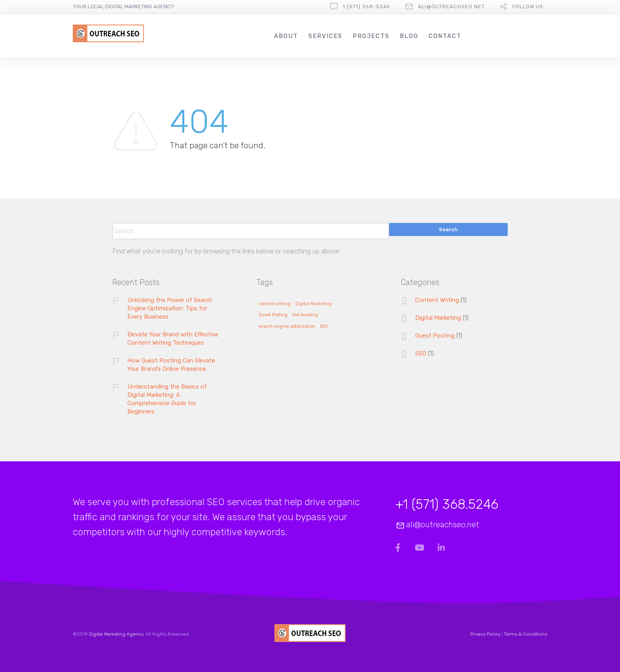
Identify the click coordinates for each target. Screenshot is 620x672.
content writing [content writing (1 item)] (275, 304)
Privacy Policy (485, 634)
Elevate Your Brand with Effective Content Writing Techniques (173, 339)
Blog (409, 36)
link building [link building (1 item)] (305, 315)
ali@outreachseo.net (451, 7)
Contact (445, 36)
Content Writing (437, 300)
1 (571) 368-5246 (367, 7)
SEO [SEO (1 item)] (324, 327)
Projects (371, 36)
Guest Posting (435, 336)
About (286, 36)
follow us (528, 7)
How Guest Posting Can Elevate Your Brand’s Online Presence (171, 365)
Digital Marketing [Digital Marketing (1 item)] (314, 304)
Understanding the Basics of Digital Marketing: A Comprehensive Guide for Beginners (167, 399)
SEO (421, 353)
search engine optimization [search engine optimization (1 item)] (287, 327)
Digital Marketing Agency (116, 634)
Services (325, 36)
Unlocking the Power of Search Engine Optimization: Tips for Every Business (170, 308)
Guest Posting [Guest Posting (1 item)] (273, 315)
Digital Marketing (438, 318)
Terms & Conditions (525, 634)
